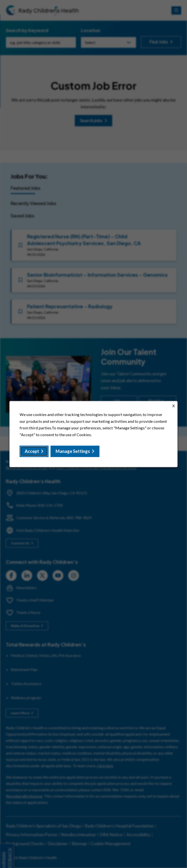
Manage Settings (73, 452)
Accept (33, 452)
